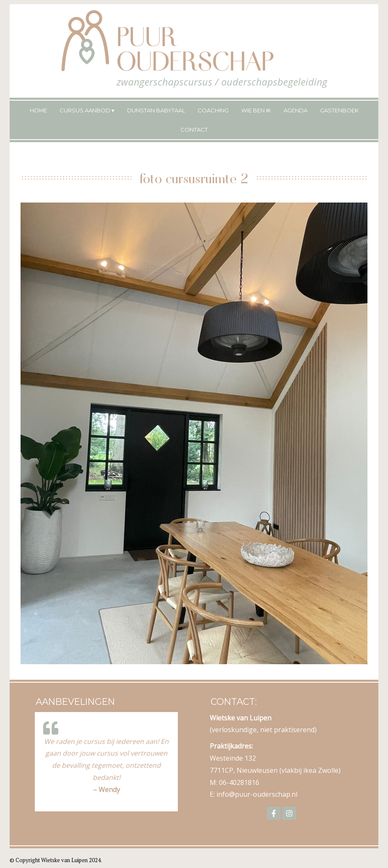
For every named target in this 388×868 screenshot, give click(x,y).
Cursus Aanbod (85, 110)
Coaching (213, 110)
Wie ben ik (256, 110)
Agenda (296, 110)
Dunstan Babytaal (156, 110)
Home (38, 110)
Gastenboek (339, 110)
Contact (194, 130)
